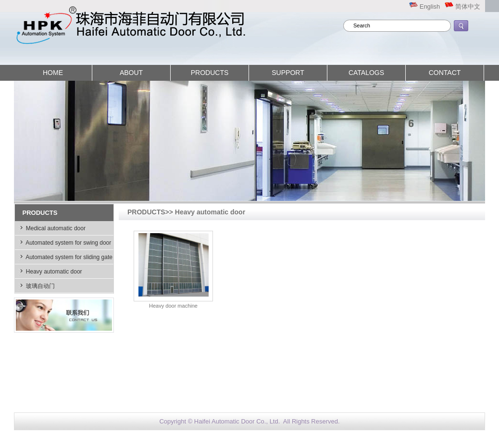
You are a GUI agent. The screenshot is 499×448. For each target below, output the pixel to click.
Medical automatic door (55, 228)
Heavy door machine (173, 306)
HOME (53, 73)
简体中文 (462, 6)
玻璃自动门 (40, 286)
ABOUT (131, 73)
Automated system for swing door (68, 243)
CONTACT (445, 73)
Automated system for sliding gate (69, 257)
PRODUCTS (210, 73)
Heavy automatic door (53, 272)
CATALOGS (366, 73)
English (424, 6)
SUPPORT (288, 73)
